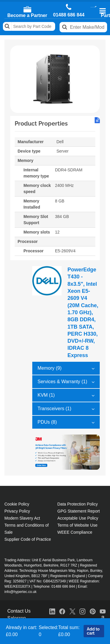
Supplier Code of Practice (28, 539)
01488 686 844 (69, 15)
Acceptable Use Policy (78, 518)
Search (7, 26)
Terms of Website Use (78, 525)
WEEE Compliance (75, 532)
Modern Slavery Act (22, 518)
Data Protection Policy (78, 504)
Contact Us (19, 611)
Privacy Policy (17, 511)
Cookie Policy (17, 504)
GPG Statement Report (79, 511)
